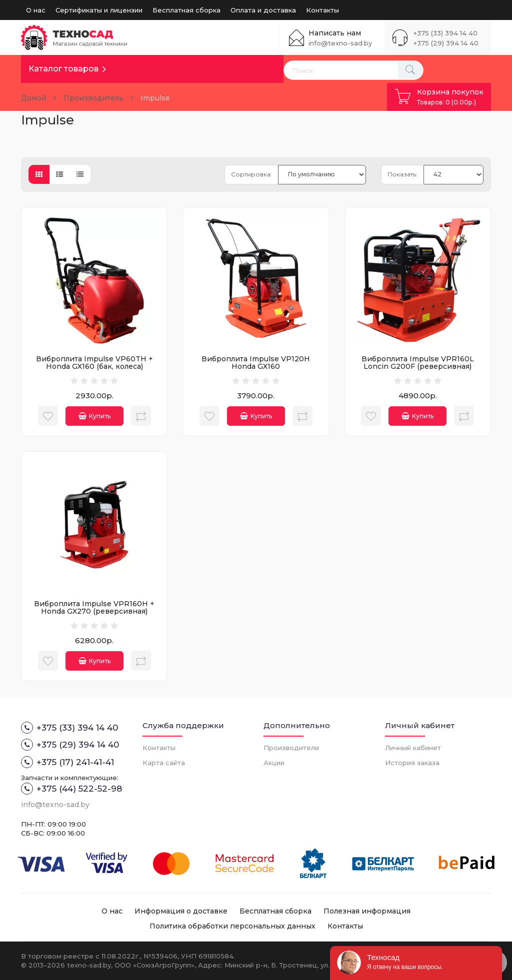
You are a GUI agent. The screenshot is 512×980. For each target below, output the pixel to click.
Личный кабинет (413, 748)
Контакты (322, 10)
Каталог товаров (63, 69)
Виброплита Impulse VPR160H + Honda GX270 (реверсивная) (94, 607)
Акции (274, 763)
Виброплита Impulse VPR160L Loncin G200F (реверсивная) (418, 363)
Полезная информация (367, 911)
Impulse (155, 98)
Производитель (93, 98)
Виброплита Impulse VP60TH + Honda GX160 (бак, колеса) (94, 363)
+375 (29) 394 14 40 (446, 43)
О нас (36, 10)
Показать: (402, 174)
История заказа (412, 763)
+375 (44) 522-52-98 (71, 789)
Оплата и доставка (263, 10)
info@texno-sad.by (340, 43)
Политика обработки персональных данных (232, 926)
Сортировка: (251, 174)
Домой (34, 98)
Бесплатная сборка (186, 10)
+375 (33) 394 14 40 (445, 33)
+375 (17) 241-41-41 (67, 762)
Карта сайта (164, 763)
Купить (94, 416)
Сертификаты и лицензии (99, 10)
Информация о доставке (181, 911)
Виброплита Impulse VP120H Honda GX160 (256, 363)
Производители (291, 748)
